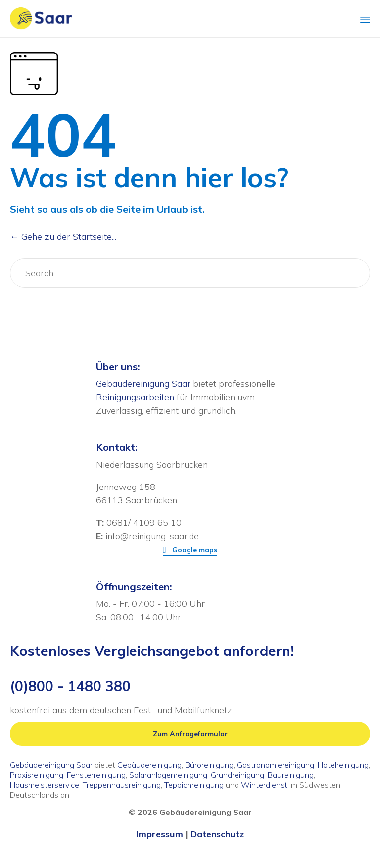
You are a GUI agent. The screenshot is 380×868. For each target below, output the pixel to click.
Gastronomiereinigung (276, 765)
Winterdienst (264, 785)
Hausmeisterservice (45, 785)
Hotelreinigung (343, 765)
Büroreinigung (209, 765)
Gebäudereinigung (149, 765)
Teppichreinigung (194, 785)
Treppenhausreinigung (122, 785)
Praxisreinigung (37, 775)
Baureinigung (291, 775)
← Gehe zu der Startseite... (63, 237)
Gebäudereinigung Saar (143, 384)
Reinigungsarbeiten (135, 397)
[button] (190, 550)
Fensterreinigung (96, 775)
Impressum (160, 834)
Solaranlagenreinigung (168, 775)
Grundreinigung (237, 775)
